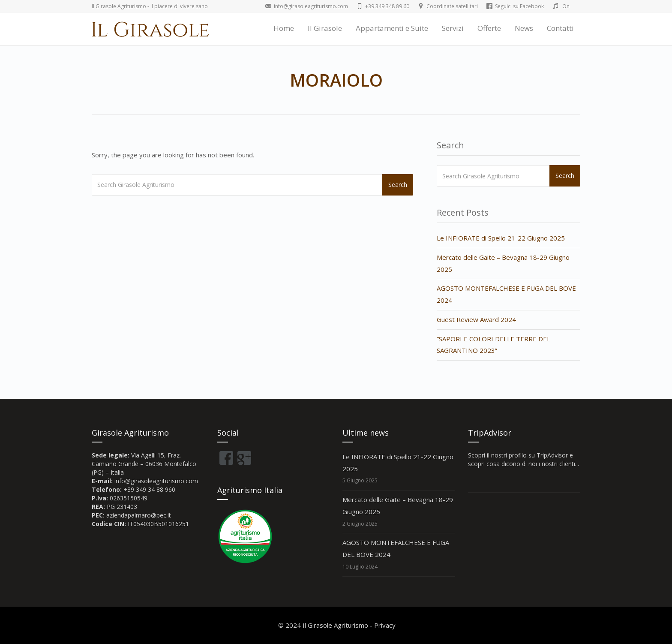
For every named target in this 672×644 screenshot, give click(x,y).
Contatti (560, 28)
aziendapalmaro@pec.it (139, 515)
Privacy (385, 625)
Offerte (489, 28)
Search (398, 185)
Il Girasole (325, 28)
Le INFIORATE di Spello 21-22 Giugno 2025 (501, 238)
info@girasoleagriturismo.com (156, 481)
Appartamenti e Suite (392, 28)
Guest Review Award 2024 (476, 319)
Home (284, 28)
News (524, 28)
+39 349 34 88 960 (149, 489)
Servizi (453, 28)
